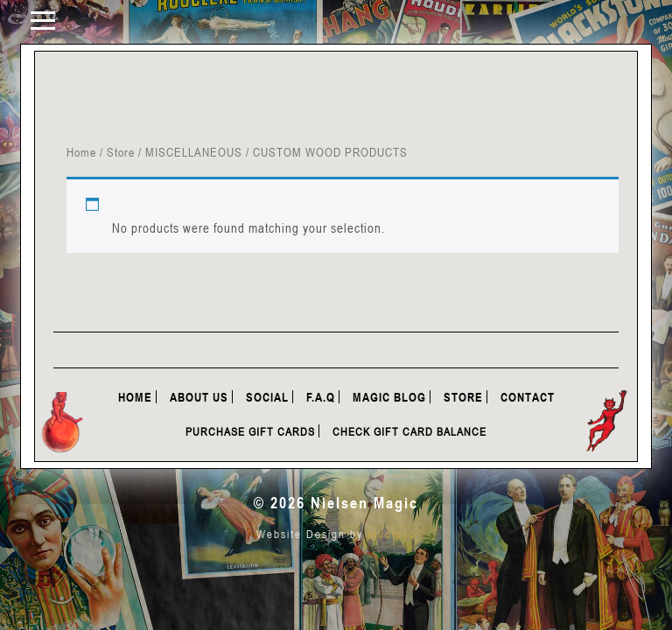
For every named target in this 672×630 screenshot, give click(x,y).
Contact (528, 397)
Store (121, 152)
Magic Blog (389, 397)
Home (81, 152)
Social (267, 397)
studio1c (392, 534)
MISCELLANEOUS (194, 152)
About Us (199, 397)
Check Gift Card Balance (409, 431)
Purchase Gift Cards (250, 431)
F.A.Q (321, 397)
